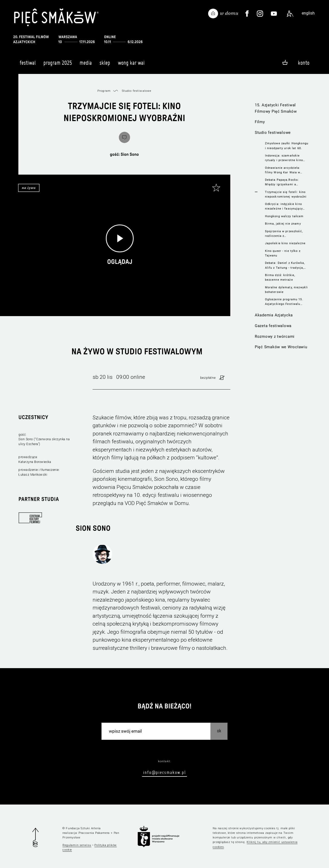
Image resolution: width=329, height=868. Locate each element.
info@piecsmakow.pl (164, 772)
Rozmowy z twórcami (275, 336)
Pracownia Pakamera (94, 833)
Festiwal (28, 65)
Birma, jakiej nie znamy (283, 224)
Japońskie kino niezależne (285, 243)
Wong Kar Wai (131, 65)
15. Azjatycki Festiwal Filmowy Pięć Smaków (276, 108)
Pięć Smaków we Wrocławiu (281, 347)
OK (219, 731)
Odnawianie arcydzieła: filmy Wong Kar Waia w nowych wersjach (283, 170)
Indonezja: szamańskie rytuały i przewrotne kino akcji (284, 158)
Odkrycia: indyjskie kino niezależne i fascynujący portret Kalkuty (284, 206)
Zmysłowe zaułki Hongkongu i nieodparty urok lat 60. (287, 146)
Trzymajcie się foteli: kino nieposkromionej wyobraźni (286, 194)
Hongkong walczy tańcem (284, 216)
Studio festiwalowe (273, 133)
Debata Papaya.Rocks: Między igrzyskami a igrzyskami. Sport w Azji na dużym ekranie (286, 182)
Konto (304, 63)
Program (104, 91)
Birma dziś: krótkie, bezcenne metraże (280, 277)
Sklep (105, 65)
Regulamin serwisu (77, 845)
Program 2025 (58, 65)
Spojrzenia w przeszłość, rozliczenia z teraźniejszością (284, 234)
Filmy (260, 122)
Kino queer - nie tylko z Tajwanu (283, 253)
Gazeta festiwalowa (273, 326)
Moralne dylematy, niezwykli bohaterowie (287, 290)
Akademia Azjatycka (274, 315)
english (308, 13)
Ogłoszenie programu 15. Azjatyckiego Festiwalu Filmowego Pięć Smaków (284, 302)
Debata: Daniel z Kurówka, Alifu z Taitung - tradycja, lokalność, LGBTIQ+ (285, 265)
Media (86, 65)
